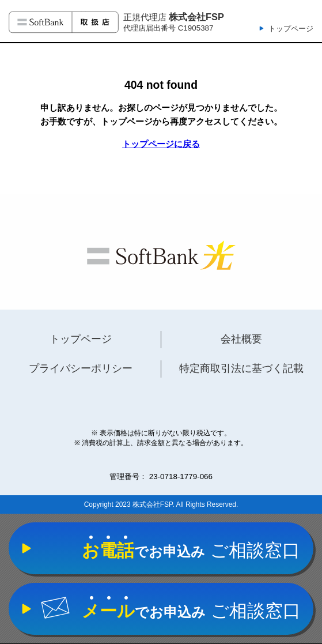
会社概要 (241, 339)
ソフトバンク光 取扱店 (64, 22)
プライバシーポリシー (81, 368)
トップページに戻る (161, 144)
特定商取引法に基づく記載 (241, 368)
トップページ (291, 29)
